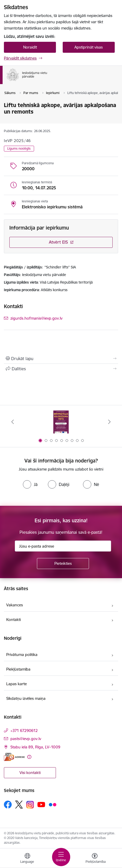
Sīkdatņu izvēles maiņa (26, 698)
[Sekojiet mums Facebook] (8, 805)
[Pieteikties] (63, 564)
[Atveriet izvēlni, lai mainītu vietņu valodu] (27, 859)
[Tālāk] (109, 422)
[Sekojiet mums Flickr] (53, 804)
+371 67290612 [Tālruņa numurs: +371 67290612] (24, 731)
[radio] (30, 484)
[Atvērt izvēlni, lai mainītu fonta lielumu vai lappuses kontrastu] (95, 859)
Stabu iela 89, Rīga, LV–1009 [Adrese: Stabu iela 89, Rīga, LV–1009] (35, 747)
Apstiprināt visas (89, 47)
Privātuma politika (22, 655)
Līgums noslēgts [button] (19, 148)
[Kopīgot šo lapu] (61, 369)
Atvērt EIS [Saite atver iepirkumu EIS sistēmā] (58, 242)
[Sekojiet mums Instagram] (30, 805)
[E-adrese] (14, 757)
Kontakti (14, 620)
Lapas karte (17, 684)
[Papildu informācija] (29, 757)
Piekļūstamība (18, 669)
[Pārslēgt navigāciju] (61, 857)
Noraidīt (30, 47)
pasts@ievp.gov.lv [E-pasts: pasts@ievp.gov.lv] (26, 739)
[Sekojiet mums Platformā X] (19, 805)
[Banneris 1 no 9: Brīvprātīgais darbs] (61, 422)
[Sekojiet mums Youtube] (41, 804)
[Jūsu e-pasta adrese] (63, 546)
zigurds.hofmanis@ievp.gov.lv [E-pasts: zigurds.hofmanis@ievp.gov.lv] (36, 318)
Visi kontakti (30, 773)
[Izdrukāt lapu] (61, 359)
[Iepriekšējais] (13, 422)
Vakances (15, 605)
